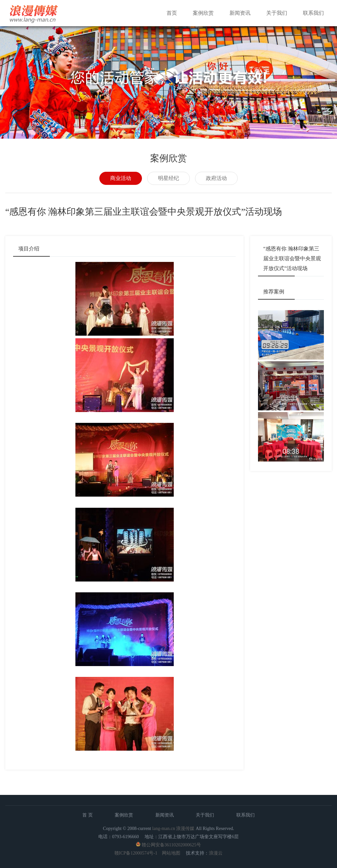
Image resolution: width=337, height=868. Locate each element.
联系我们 (313, 13)
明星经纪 (168, 178)
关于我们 (277, 13)
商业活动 (121, 178)
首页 (172, 13)
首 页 (88, 815)
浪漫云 (216, 853)
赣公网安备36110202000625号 (171, 845)
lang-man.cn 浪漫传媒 (173, 829)
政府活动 (216, 178)
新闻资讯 (240, 13)
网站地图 (171, 853)
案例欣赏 (203, 13)
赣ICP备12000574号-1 (136, 853)
